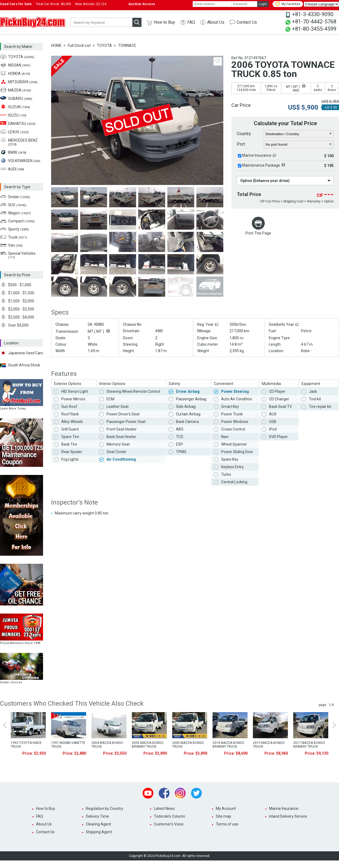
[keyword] (101, 22)
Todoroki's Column (169, 816)
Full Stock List (79, 45)
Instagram (180, 793)
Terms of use (227, 824)
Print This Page (258, 233)
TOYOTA (104, 45)
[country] (299, 134)
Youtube (148, 793)
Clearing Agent (98, 824)
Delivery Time (97, 816)
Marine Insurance (257, 155)
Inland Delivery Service (288, 816)
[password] (244, 4)
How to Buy (164, 22)
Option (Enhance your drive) (265, 181)
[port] (299, 145)
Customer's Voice (169, 824)
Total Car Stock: (53, 4)
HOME (56, 45)
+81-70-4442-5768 (314, 22)
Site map (223, 816)
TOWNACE (127, 45)
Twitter (196, 793)
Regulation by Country (105, 808)
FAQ (191, 22)
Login (263, 4)
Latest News (164, 808)
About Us (216, 22)
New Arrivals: (91, 4)
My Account (226, 808)
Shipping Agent (99, 832)
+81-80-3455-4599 (314, 29)
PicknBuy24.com (33, 22)
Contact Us (247, 22)
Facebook (164, 793)
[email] (212, 4)
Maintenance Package (261, 165)
